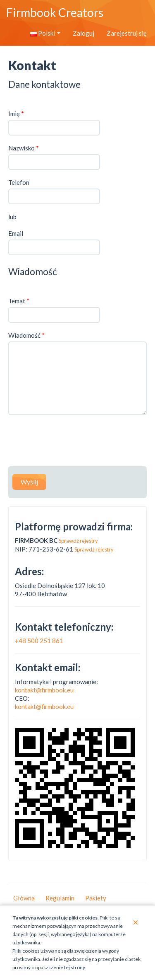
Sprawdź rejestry (78, 541)
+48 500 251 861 (39, 641)
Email (16, 233)
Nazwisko (24, 148)
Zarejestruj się (127, 33)
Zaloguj (83, 33)
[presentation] (71, 442)
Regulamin (60, 898)
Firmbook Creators (55, 12)
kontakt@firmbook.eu (44, 690)
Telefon (19, 182)
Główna (24, 898)
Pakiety (96, 898)
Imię (16, 114)
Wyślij (29, 482)
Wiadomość (26, 335)
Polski (45, 33)
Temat (19, 301)
